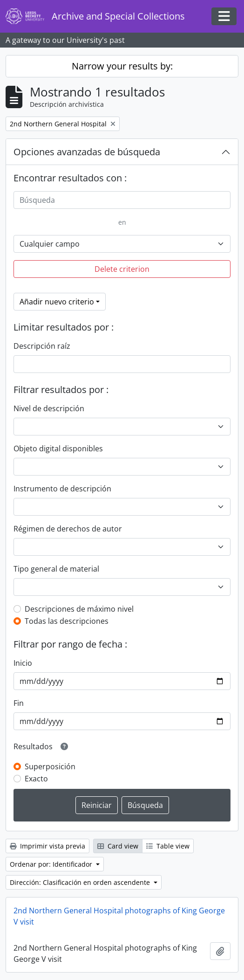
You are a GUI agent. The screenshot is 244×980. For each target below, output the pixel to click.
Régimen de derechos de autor (68, 529)
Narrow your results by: (122, 66)
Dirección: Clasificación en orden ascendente (81, 882)
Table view (168, 846)
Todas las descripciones (67, 621)
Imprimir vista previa (47, 846)
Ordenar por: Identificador (52, 864)
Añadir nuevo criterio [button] (57, 302)
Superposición (50, 766)
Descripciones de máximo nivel (79, 609)
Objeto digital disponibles (58, 449)
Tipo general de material (56, 569)
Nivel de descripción (49, 408)
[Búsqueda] (122, 200)
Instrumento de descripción (62, 489)
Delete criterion (122, 269)
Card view (118, 846)
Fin (19, 703)
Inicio (23, 663)
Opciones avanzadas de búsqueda (87, 152)
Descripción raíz (42, 346)
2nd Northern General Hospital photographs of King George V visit (119, 916)
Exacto (36, 779)
